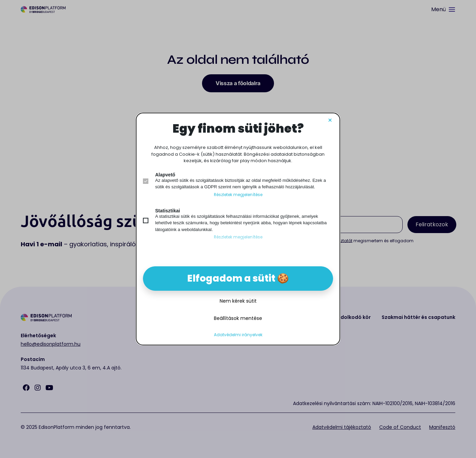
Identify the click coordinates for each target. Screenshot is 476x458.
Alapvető (165, 175)
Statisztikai (168, 211)
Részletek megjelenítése (238, 195)
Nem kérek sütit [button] (238, 301)
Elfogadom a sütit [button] (231, 278)
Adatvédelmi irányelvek (238, 335)
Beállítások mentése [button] (238, 318)
